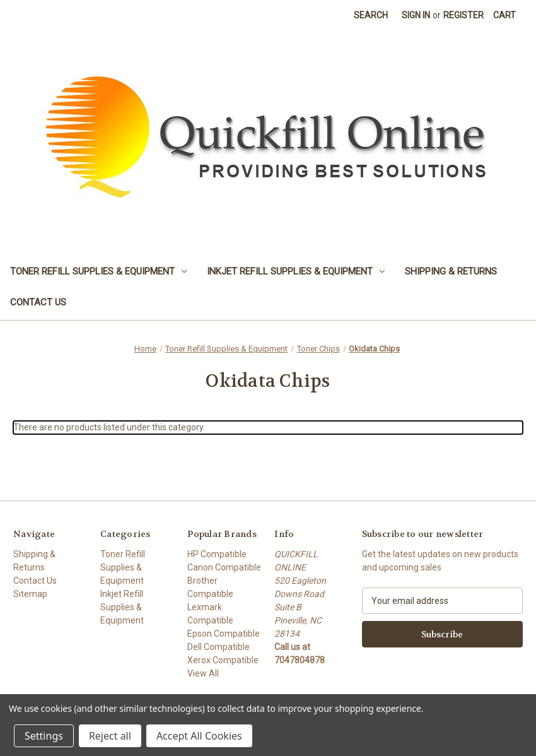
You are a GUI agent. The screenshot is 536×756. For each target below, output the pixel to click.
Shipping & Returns (451, 271)
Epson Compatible (224, 634)
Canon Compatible (224, 567)
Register (463, 15)
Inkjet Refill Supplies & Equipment (296, 271)
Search (371, 15)
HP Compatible (217, 554)
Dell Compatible (218, 647)
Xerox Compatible (223, 660)
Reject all (110, 736)
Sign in (416, 15)
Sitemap (30, 594)
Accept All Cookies (199, 736)
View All (203, 673)
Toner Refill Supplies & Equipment (98, 271)
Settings (44, 736)
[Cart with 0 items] (504, 15)
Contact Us (38, 302)
